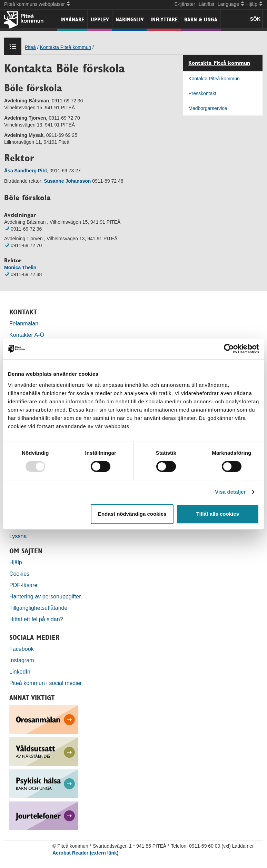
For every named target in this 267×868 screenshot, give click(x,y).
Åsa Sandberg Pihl (26, 171)
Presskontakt (202, 93)
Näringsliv (130, 19)
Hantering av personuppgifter (45, 596)
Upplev (100, 19)
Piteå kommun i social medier (46, 683)
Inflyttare (164, 19)
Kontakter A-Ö (27, 335)
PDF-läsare (23, 585)
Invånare (72, 19)
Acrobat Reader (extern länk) (85, 853)
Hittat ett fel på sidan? (36, 619)
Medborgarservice (208, 108)
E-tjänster (185, 4)
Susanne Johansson (67, 181)
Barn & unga (201, 19)
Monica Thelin (20, 268)
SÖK (255, 19)
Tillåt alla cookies (218, 514)
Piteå (30, 47)
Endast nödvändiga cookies (132, 514)
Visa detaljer (230, 492)
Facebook (22, 649)
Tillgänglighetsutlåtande (38, 608)
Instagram (22, 660)
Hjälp (16, 562)
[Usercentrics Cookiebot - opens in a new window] (229, 349)
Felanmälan (24, 323)
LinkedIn (20, 672)
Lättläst (206, 4)
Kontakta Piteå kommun (66, 47)
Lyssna (18, 536)
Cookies (19, 574)
